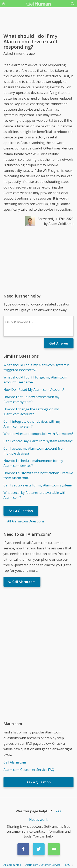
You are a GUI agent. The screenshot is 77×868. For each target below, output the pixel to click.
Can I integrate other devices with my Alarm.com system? (32, 424)
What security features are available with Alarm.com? (35, 495)
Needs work (38, 820)
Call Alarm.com (15, 762)
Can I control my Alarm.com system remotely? (38, 441)
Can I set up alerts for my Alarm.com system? (38, 485)
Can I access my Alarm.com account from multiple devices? (34, 451)
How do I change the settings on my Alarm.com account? (31, 412)
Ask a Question (21, 511)
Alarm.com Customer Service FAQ (29, 770)
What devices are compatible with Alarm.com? (38, 434)
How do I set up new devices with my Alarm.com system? (31, 399)
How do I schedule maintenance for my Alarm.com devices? (33, 463)
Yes (58, 811)
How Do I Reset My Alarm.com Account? (34, 390)
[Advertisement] (38, 260)
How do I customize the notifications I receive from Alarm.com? (38, 475)
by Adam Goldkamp (59, 224)
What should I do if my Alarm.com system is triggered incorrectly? (37, 367)
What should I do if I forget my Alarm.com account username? (35, 380)
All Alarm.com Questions (26, 521)
